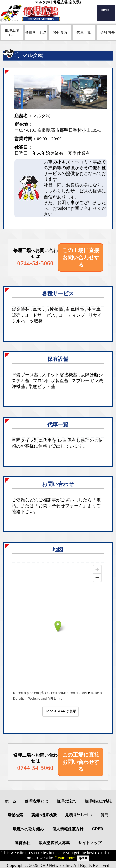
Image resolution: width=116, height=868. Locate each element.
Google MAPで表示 (61, 711)
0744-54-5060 (35, 263)
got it (83, 858)
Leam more (66, 858)
